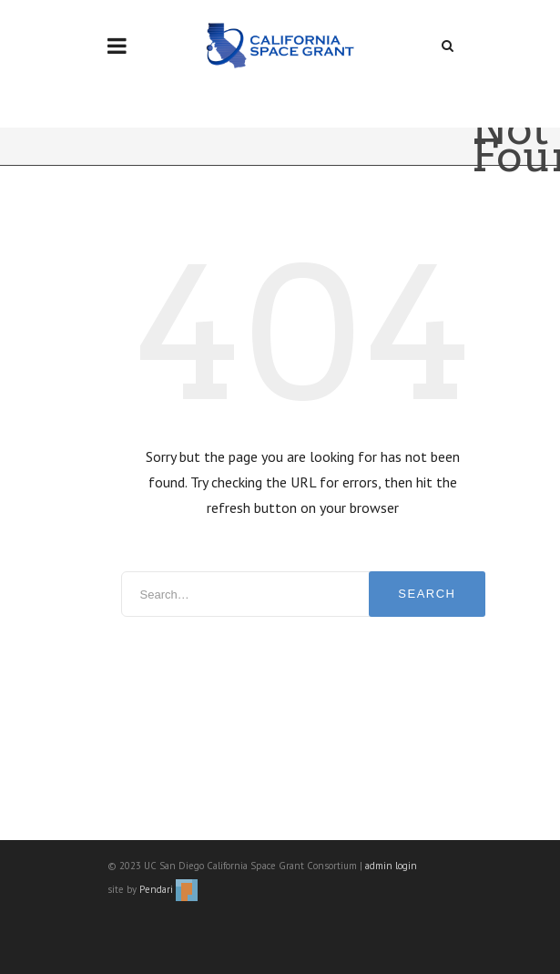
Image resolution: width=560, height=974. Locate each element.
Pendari (168, 889)
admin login (391, 866)
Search (427, 594)
